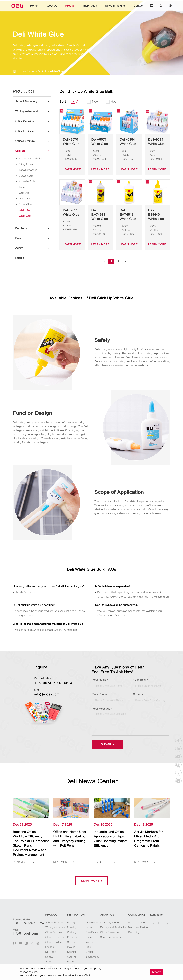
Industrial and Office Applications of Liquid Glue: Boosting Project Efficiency (110, 832)
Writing (70, 914)
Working (70, 953)
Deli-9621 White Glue (70, 212)
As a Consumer (136, 914)
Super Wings (91, 928)
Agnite (33, 248)
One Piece (89, 914)
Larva (87, 919)
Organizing (71, 957)
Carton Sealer (23, 176)
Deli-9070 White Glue (70, 142)
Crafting (70, 923)
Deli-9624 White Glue (155, 142)
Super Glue (22, 204)
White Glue (49, 71)
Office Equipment (33, 131)
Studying (70, 933)
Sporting (70, 943)
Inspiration (90, 8)
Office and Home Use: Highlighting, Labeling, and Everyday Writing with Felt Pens (69, 834)
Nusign (33, 258)
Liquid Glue (22, 199)
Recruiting (134, 923)
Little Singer (90, 933)
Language (155, 906)
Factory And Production (113, 919)
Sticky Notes (22, 164)
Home (41, 8)
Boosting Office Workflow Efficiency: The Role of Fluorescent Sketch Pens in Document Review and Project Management (30, 837)
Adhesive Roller (24, 181)
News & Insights (112, 8)
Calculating (71, 928)
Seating (70, 948)
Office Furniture (33, 141)
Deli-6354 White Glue (126, 142)
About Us (57, 8)
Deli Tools (33, 228)
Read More (22, 853)
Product (73, 8)
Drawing (70, 919)
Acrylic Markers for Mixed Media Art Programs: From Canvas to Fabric (150, 832)
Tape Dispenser (24, 170)
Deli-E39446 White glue (155, 212)
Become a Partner (137, 919)
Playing (70, 938)
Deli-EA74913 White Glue (100, 212)
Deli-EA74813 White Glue (128, 212)
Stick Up (38, 71)
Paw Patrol (90, 923)
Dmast (33, 238)
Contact (132, 8)
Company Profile (110, 914)
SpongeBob (90, 938)
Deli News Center (92, 777)
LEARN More (70, 169)
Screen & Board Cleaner (28, 159)
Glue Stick (21, 193)
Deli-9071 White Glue (98, 142)
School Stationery (33, 101)
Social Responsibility (112, 928)
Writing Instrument (33, 111)
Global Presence (110, 923)
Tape (19, 187)
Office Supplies (33, 121)
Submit (107, 740)
